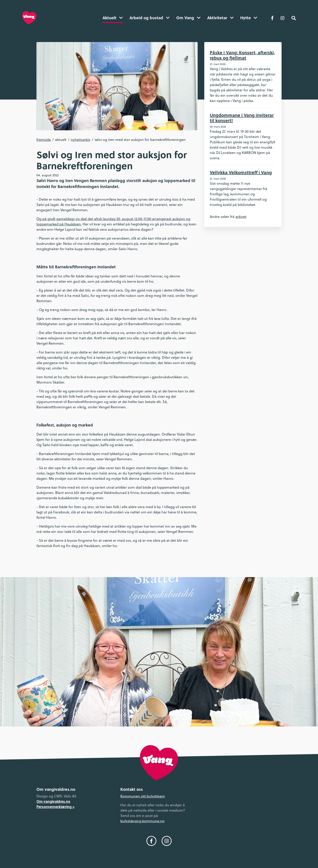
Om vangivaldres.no (53, 801)
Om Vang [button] (188, 18)
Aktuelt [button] (113, 18)
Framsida (44, 140)
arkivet (241, 217)
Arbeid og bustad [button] (150, 18)
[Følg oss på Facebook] (272, 18)
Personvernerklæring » (55, 807)
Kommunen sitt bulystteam (143, 796)
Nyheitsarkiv (80, 140)
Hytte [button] (249, 18)
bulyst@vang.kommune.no (142, 821)
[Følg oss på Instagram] (282, 18)
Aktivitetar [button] (220, 18)
